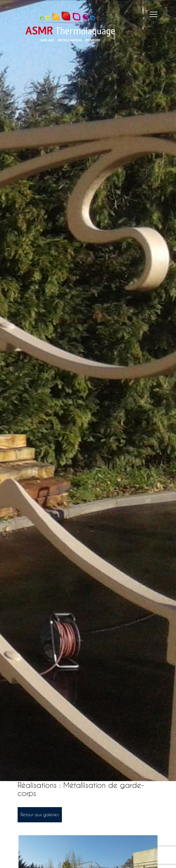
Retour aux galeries (40, 815)
